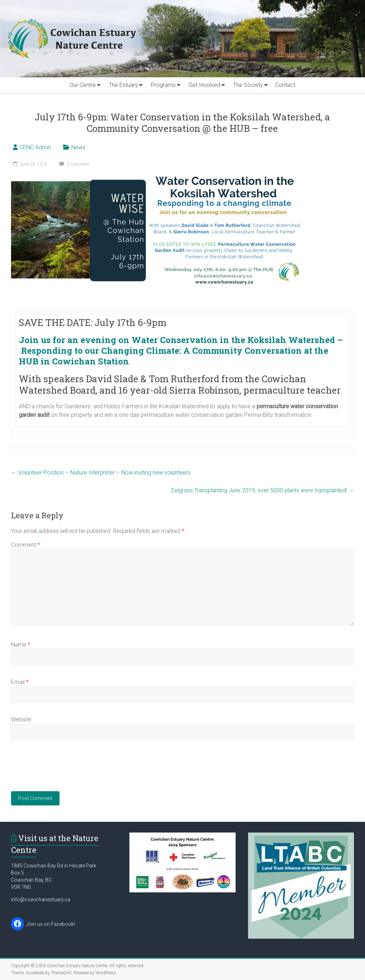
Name (21, 645)
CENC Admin (35, 147)
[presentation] (65, 770)
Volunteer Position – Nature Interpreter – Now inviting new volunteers (101, 473)
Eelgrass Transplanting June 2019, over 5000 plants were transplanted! (263, 490)
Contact (285, 85)
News (78, 147)
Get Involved (204, 85)
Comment (25, 545)
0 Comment (73, 164)
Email (20, 682)
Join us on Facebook (50, 924)
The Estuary (123, 85)
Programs (163, 85)
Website (21, 719)
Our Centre (83, 85)
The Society (248, 85)
